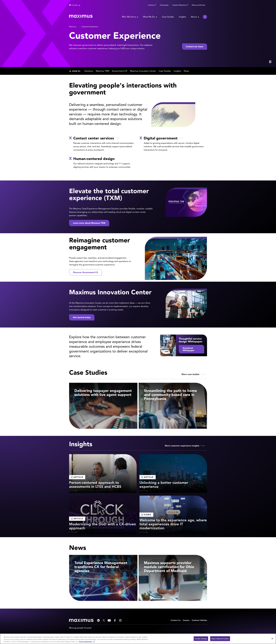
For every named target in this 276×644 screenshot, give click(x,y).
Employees (164, 5)
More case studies (190, 374)
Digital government (161, 138)
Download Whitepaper (188, 349)
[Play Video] (270, 62)
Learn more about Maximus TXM (89, 223)
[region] (138, 639)
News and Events (199, 5)
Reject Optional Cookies (220, 639)
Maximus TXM (102, 71)
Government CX (120, 71)
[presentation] (67, 34)
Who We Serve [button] (129, 17)
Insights (182, 17)
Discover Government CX (86, 272)
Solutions (89, 71)
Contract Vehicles (199, 620)
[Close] (272, 639)
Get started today (82, 317)
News (186, 71)
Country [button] (75, 5)
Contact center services (94, 138)
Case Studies (168, 17)
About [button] (194, 17)
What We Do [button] (149, 17)
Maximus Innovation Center (143, 71)
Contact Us (176, 620)
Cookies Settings (201, 639)
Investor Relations (179, 5)
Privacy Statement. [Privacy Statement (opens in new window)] (86, 642)
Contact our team (195, 46)
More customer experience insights (182, 446)
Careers (151, 5)
